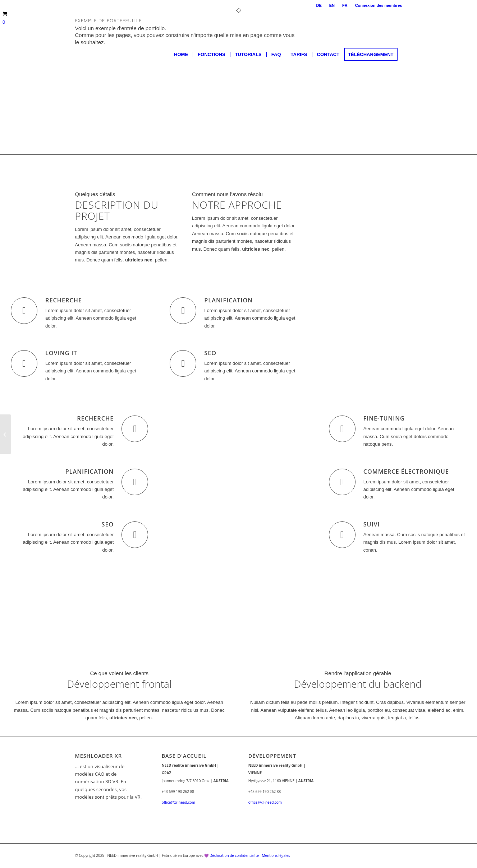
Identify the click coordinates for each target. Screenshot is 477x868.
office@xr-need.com (178, 802)
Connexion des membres (379, 5)
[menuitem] (319, 5)
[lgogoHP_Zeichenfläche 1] (76, 55)
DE (319, 5)
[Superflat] (6, 434)
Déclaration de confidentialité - (236, 855)
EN (332, 5)
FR (345, 5)
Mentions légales (276, 855)
